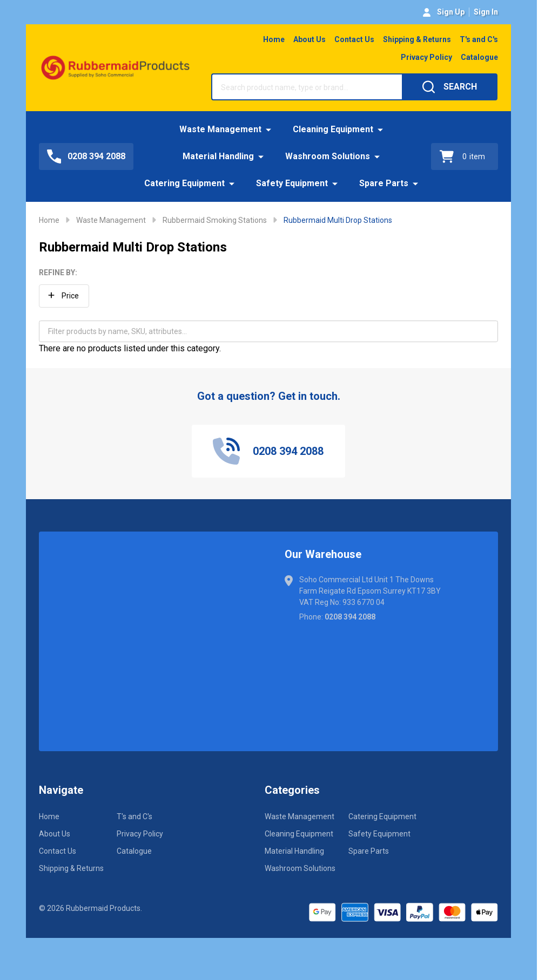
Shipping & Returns (417, 39)
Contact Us (354, 39)
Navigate (61, 790)
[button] (64, 296)
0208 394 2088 (350, 617)
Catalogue (479, 57)
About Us (309, 39)
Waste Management (220, 129)
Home (274, 39)
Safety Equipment (292, 183)
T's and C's (479, 39)
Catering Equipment (184, 183)
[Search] (450, 87)
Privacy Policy (426, 57)
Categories (292, 790)
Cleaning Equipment (333, 129)
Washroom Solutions (328, 156)
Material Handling (218, 156)
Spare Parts (384, 183)
